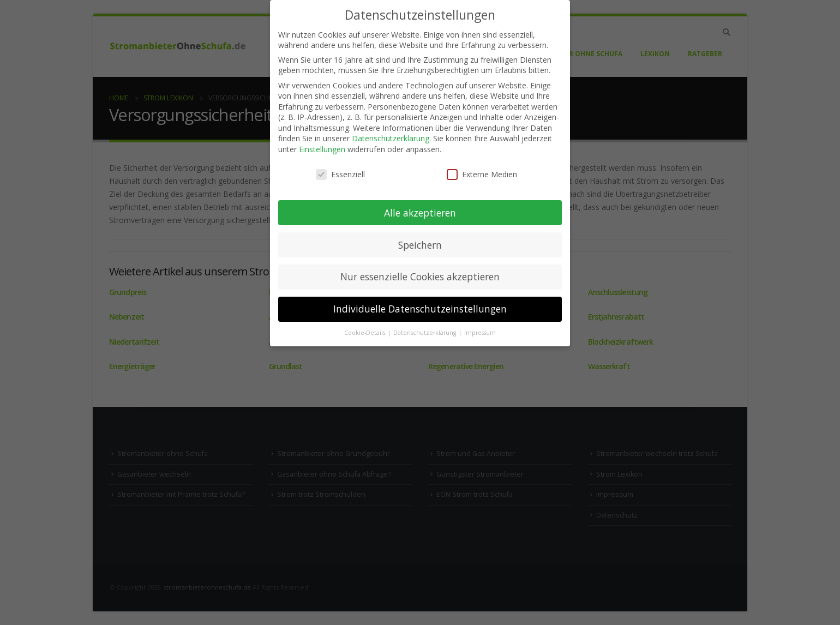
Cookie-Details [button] (365, 333)
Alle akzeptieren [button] (420, 213)
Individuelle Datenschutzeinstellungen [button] (420, 309)
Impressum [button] (480, 333)
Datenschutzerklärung (391, 138)
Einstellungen (322, 149)
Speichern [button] (420, 245)
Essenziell (340, 174)
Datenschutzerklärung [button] (425, 333)
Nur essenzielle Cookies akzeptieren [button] (420, 277)
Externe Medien (482, 174)
